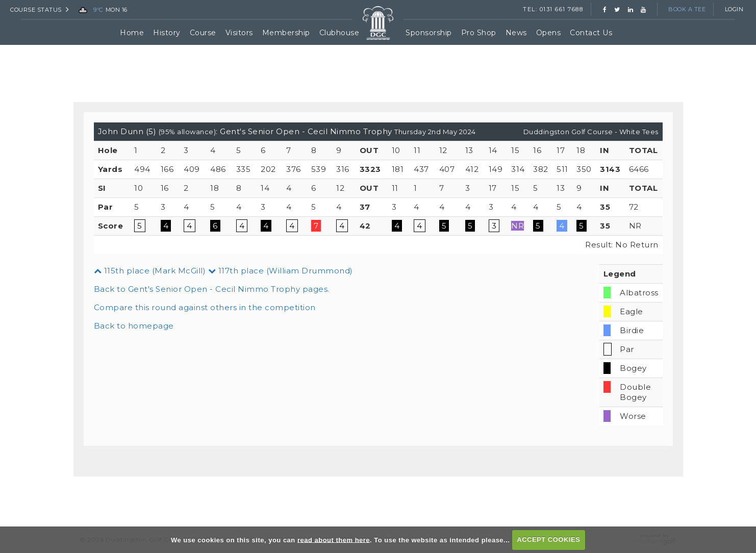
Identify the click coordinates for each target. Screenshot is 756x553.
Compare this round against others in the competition (205, 307)
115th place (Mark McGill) (150, 271)
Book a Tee (687, 9)
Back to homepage (134, 326)
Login (734, 9)
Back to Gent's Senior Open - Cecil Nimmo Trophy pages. (212, 289)
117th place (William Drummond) (281, 271)
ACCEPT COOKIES (548, 539)
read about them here (334, 539)
